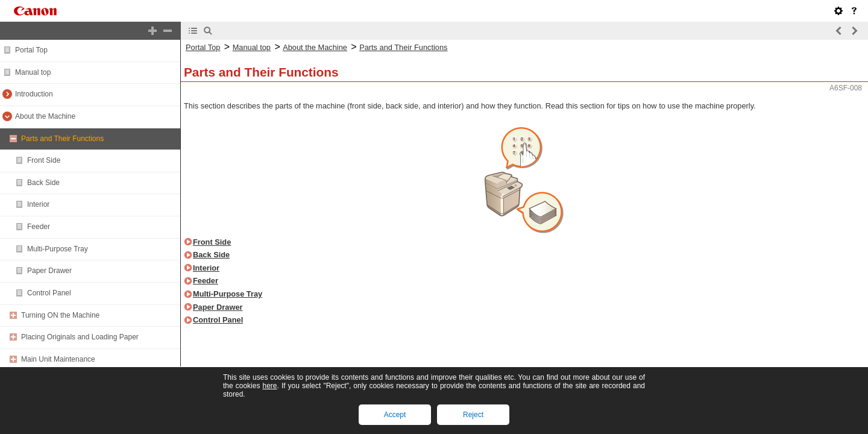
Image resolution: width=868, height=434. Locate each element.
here (269, 386)
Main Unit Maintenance (58, 359)
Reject (473, 415)
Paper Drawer (49, 271)
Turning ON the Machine (60, 315)
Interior (38, 204)
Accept (395, 415)
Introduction (34, 94)
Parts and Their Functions (62, 139)
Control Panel (49, 293)
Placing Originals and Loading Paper (80, 337)
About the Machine (45, 116)
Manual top (33, 72)
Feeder (39, 227)
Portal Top (31, 50)
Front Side (44, 160)
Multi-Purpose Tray (58, 249)
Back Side (43, 183)
